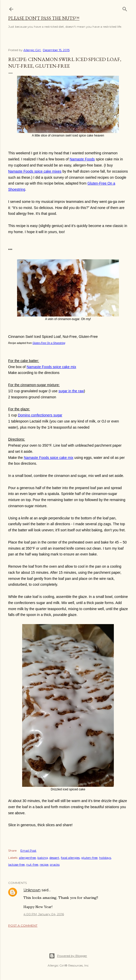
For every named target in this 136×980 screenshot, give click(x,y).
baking (43, 858)
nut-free (32, 864)
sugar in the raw (71, 391)
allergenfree (27, 858)
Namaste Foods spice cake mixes (35, 171)
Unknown (32, 890)
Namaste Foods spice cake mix (51, 367)
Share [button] (12, 850)
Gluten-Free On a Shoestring (49, 343)
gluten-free (89, 858)
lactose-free (16, 864)
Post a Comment (23, 925)
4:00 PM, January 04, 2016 (44, 914)
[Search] (125, 8)
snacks (55, 864)
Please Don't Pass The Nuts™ (44, 18)
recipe (44, 864)
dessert (54, 858)
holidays (105, 858)
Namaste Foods (82, 159)
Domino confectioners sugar (40, 415)
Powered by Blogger (68, 956)
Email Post (28, 850)
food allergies (70, 858)
